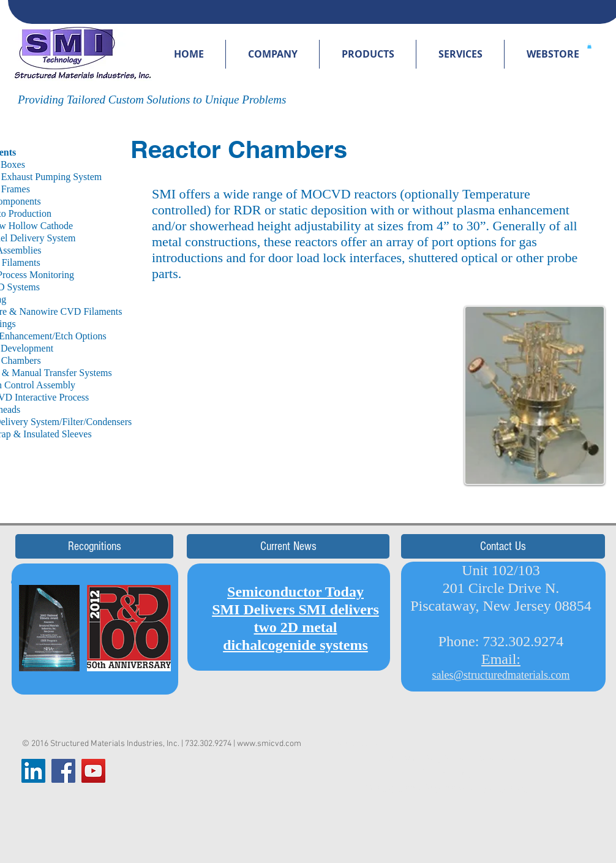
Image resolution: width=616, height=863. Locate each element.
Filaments (103, 311)
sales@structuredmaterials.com (501, 675)
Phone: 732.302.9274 (501, 641)
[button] (272, 54)
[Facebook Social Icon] (63, 771)
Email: (501, 659)
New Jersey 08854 (537, 606)
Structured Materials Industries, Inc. (115, 744)
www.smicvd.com (269, 744)
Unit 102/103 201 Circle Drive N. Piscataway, (485, 588)
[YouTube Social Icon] (93, 771)
